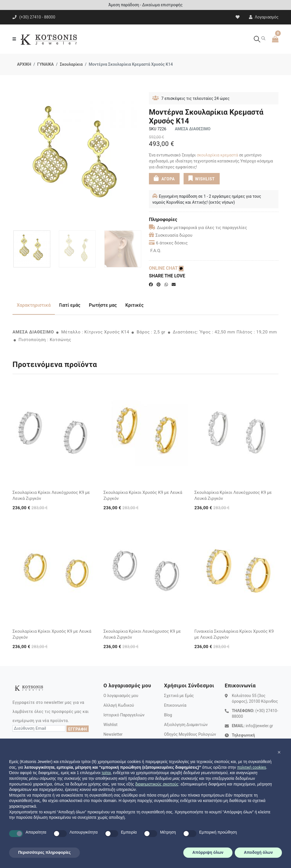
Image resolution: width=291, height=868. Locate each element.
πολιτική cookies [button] (251, 767)
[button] (279, 752)
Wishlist (110, 725)
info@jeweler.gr (259, 726)
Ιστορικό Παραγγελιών (124, 715)
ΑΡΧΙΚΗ (24, 64)
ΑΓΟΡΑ (164, 178)
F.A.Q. (156, 251)
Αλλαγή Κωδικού (119, 705)
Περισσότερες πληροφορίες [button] (44, 852)
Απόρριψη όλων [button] (208, 852)
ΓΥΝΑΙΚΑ (45, 64)
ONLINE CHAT (166, 268)
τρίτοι (106, 773)
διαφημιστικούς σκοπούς (157, 784)
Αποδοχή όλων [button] (258, 852)
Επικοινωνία (175, 705)
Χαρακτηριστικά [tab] (34, 305)
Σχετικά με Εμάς (179, 696)
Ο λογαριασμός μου (121, 696)
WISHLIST (202, 178)
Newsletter (113, 734)
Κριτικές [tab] (134, 305)
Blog (168, 715)
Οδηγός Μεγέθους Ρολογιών (190, 734)
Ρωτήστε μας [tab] (103, 305)
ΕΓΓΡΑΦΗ (78, 729)
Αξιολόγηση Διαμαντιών (186, 725)
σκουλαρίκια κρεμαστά (217, 155)
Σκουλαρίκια (71, 64)
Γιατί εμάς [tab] (70, 305)
